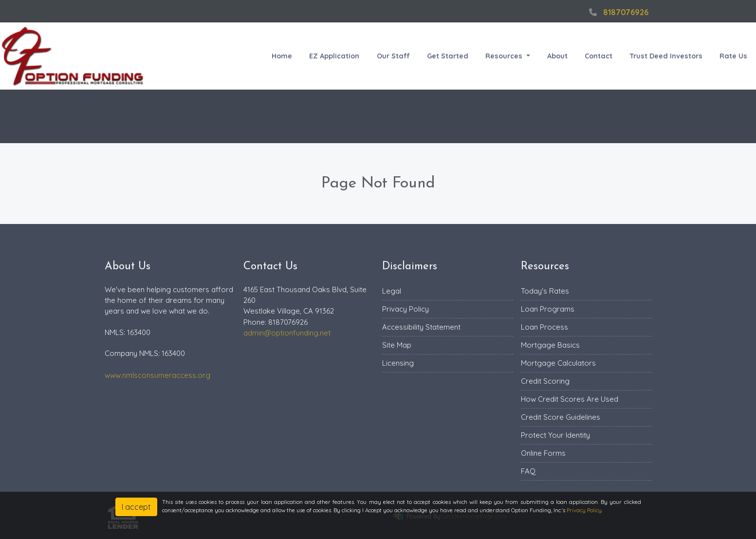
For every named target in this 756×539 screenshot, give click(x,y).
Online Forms (543, 453)
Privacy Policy (406, 309)
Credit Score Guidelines (561, 417)
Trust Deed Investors (666, 56)
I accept (136, 507)
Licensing (398, 363)
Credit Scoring (545, 381)
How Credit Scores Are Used (570, 399)
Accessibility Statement (421, 327)
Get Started (448, 56)
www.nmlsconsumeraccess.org (157, 375)
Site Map (397, 345)
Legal (392, 291)
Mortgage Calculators (558, 363)
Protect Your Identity (555, 435)
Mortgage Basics (550, 345)
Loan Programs (548, 309)
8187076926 (618, 12)
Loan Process (544, 327)
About (557, 56)
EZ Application (334, 56)
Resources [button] (505, 56)
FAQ (528, 471)
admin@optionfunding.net (287, 333)
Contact (599, 56)
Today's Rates (545, 291)
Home (282, 56)
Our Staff (393, 56)
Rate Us (733, 56)
